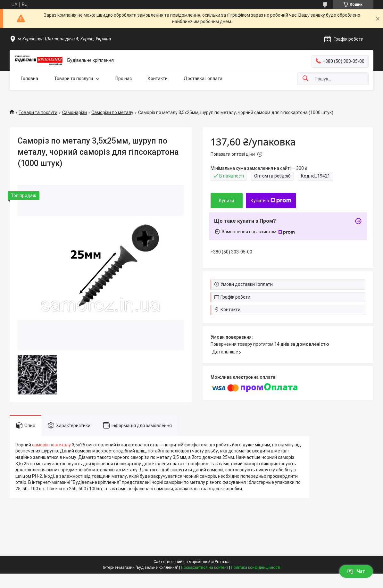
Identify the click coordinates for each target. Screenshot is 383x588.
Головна (29, 79)
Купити (226, 201)
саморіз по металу (51, 445)
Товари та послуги (74, 79)
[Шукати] (305, 79)
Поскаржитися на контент (205, 567)
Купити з (271, 201)
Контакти (158, 79)
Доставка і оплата (203, 79)
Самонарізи (75, 112)
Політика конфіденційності (256, 567)
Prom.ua (222, 562)
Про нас (124, 79)
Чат (356, 571)
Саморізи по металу (112, 112)
